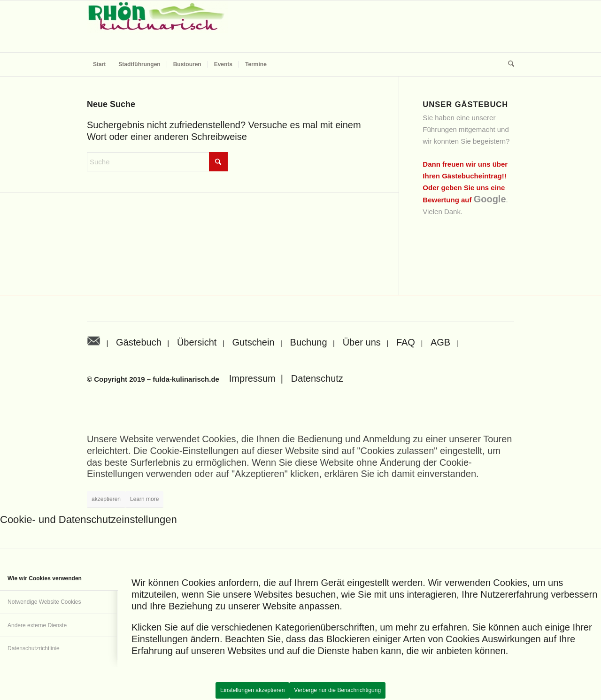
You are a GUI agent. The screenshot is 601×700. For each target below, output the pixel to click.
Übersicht (197, 342)
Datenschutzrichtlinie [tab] (34, 648)
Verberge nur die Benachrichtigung (337, 690)
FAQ (406, 342)
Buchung (309, 342)
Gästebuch (139, 342)
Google (490, 199)
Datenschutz (317, 378)
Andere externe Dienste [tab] (37, 625)
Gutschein (253, 342)
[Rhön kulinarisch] (157, 26)
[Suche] (508, 64)
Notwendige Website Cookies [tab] (44, 602)
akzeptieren (106, 499)
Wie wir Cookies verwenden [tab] (45, 578)
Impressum (252, 378)
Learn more (144, 499)
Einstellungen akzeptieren (252, 690)
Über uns (362, 342)
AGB (440, 342)
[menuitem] (99, 64)
